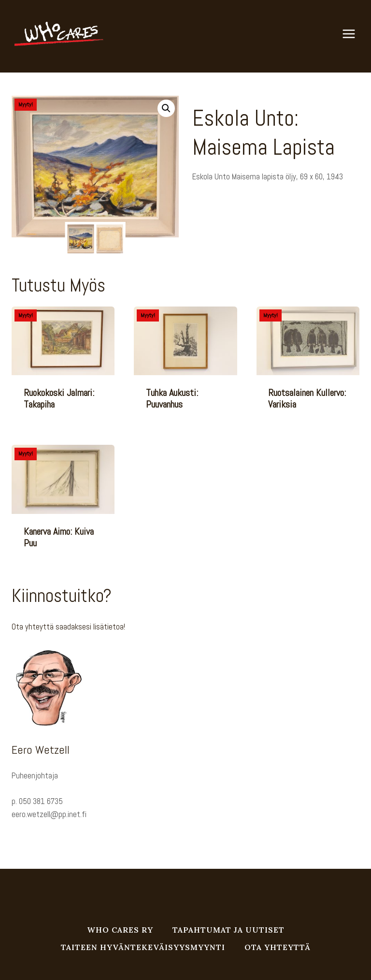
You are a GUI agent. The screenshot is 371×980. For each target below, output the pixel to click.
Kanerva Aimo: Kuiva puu (59, 537)
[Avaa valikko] (354, 34)
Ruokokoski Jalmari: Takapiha (59, 398)
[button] (166, 108)
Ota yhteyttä (278, 947)
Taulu (220, 213)
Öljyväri (238, 213)
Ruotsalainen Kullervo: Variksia (307, 398)
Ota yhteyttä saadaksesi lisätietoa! (68, 627)
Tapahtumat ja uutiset (228, 930)
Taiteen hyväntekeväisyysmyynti (143, 947)
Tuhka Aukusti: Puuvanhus (172, 398)
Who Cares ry (120, 930)
